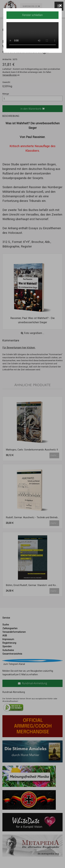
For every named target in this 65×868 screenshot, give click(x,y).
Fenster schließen (32, 15)
